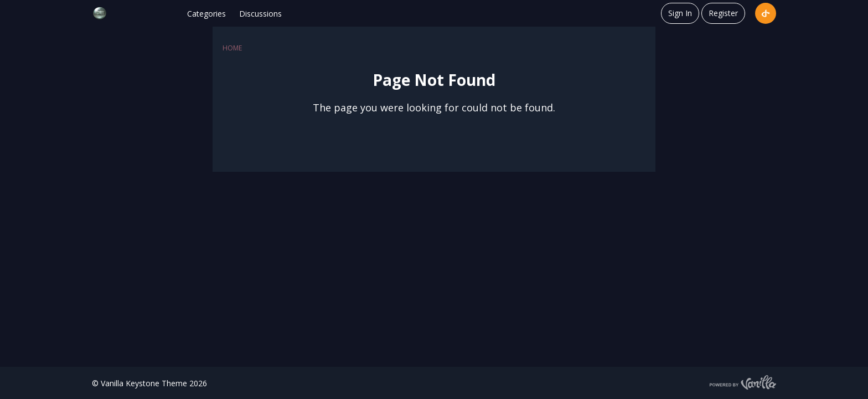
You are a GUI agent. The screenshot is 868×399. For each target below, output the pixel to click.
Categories (206, 14)
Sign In (680, 13)
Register (723, 13)
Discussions (260, 14)
